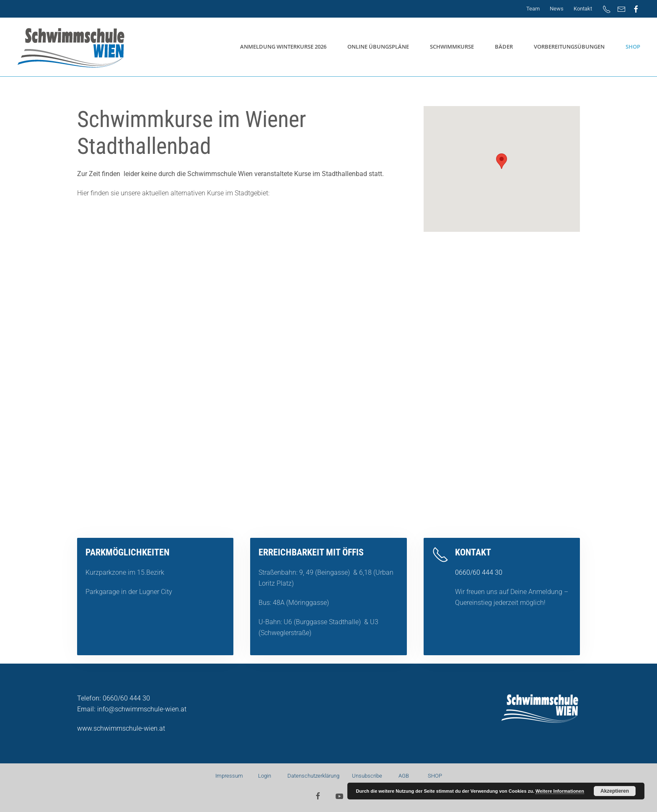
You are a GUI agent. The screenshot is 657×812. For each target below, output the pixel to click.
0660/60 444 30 (479, 572)
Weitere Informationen (560, 791)
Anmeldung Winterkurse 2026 (283, 47)
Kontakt (583, 9)
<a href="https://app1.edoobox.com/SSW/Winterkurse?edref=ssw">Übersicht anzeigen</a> (328, 374)
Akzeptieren (615, 791)
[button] (502, 161)
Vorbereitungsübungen (569, 47)
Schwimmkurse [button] (452, 47)
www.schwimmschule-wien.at (121, 728)
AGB (403, 776)
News (557, 9)
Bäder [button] (504, 47)
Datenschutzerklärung (314, 776)
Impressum (229, 776)
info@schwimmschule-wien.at (142, 709)
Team (533, 9)
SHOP (633, 47)
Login (265, 776)
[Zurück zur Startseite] (72, 47)
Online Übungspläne (378, 47)
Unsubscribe (367, 776)
